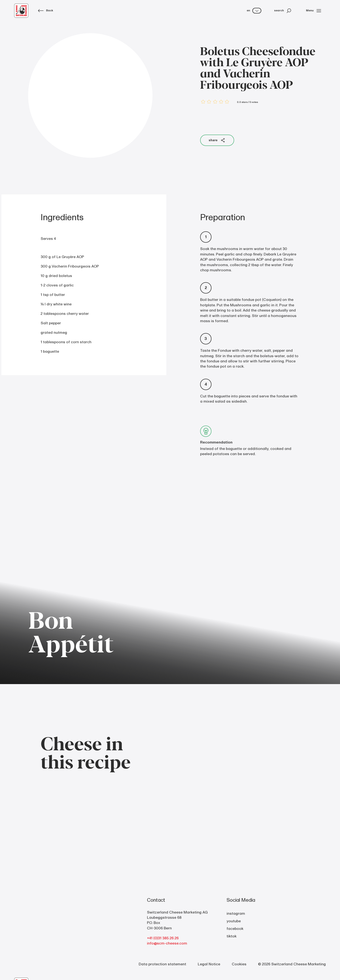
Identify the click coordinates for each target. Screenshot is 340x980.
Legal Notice (209, 964)
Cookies (239, 964)
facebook (235, 929)
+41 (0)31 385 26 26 (163, 938)
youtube (234, 921)
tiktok (232, 936)
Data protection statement (162, 964)
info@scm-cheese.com (167, 943)
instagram (236, 914)
